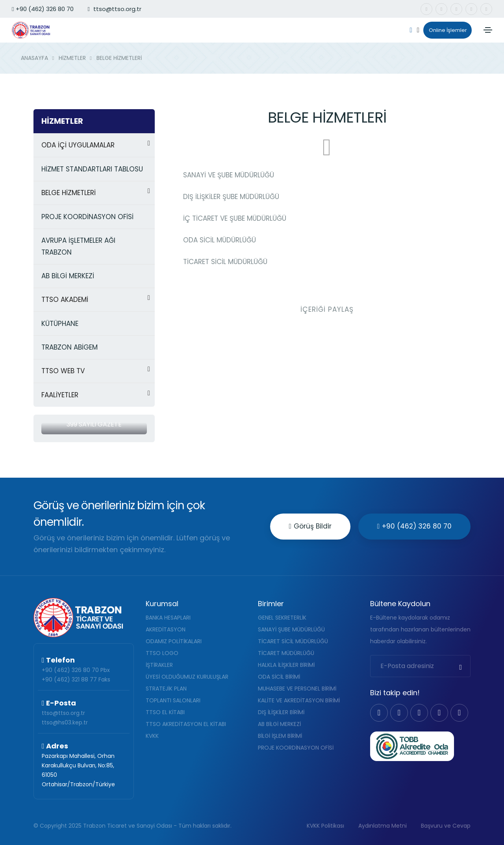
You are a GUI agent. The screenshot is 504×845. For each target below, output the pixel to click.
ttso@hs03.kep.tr (65, 722)
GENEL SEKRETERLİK (282, 618)
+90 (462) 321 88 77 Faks (76, 679)
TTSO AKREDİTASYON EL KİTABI (186, 724)
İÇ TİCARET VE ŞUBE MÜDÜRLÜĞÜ (235, 218)
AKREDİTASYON (166, 629)
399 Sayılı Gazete (94, 424)
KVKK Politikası (325, 826)
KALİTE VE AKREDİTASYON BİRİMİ (299, 700)
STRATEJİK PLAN (166, 689)
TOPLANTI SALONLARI (173, 700)
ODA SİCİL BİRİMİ (279, 677)
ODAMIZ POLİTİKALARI (174, 641)
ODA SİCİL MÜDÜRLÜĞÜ (220, 240)
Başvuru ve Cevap (446, 826)
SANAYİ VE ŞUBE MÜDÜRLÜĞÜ (229, 175)
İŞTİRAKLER (159, 665)
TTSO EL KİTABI (165, 712)
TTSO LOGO (162, 653)
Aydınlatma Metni (383, 826)
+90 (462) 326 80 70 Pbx (76, 670)
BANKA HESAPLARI (168, 618)
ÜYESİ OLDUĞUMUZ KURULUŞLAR (187, 677)
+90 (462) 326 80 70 (43, 9)
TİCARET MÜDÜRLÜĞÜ (286, 653)
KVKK (152, 736)
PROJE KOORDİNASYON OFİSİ (296, 748)
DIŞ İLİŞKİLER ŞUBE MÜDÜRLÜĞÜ (231, 197)
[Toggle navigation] (488, 30)
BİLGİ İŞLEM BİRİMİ (280, 736)
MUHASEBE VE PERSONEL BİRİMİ (297, 689)
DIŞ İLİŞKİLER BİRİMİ (281, 712)
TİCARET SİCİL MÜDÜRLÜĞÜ (225, 262)
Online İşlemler (445, 30)
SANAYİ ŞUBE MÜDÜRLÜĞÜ (291, 629)
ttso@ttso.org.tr (63, 713)
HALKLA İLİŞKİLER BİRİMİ (286, 665)
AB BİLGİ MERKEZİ (279, 724)
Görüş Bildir (310, 526)
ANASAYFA (34, 58)
